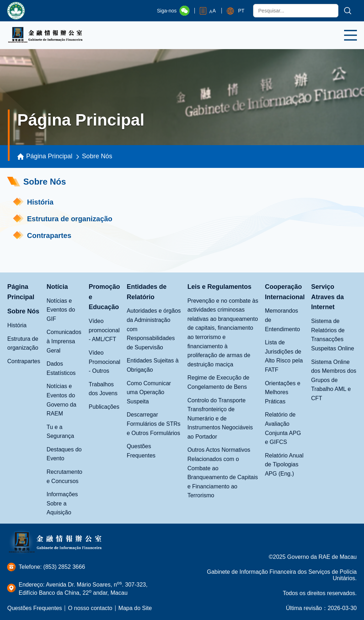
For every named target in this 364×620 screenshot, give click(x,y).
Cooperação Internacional (285, 292)
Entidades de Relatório (146, 292)
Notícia (57, 287)
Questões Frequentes (34, 608)
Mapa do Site (135, 608)
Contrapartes (49, 235)
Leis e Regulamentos (219, 287)
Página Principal (49, 156)
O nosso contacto (90, 608)
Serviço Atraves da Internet (327, 297)
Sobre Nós (97, 156)
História (40, 202)
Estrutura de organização (70, 219)
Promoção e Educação (104, 297)
